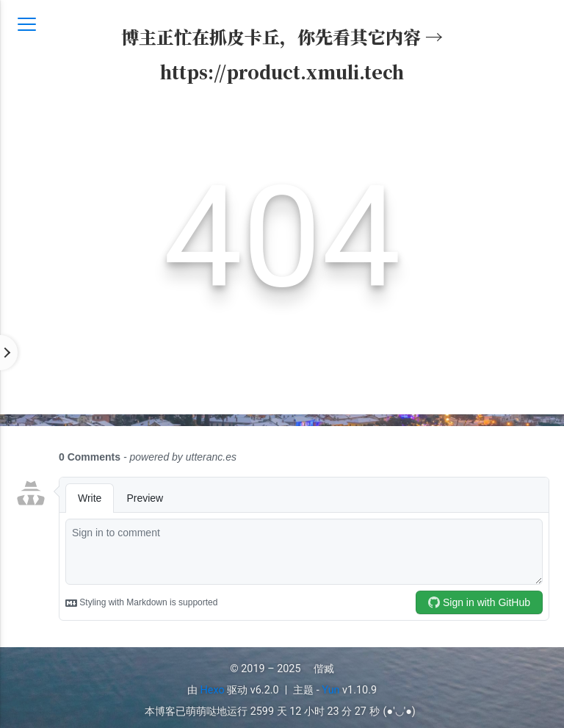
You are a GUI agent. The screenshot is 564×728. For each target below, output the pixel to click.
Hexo (213, 690)
